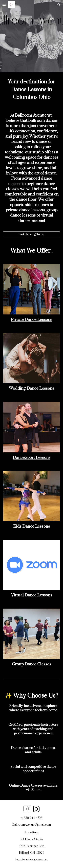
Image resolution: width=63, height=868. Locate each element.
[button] (4, 5)
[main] (32, 89)
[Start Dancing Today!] (32, 234)
